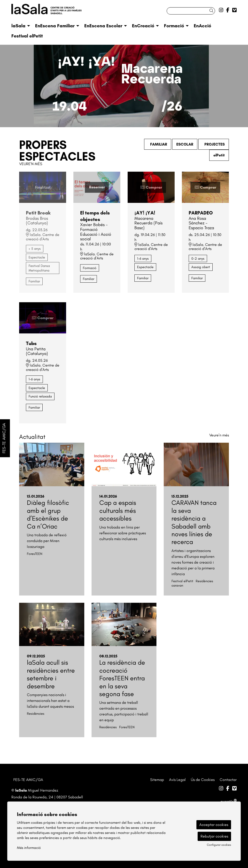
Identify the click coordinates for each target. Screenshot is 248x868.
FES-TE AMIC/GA (28, 780)
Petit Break (38, 213)
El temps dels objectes (95, 216)
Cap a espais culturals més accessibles (118, 510)
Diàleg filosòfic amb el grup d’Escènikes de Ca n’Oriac (48, 514)
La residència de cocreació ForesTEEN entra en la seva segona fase (122, 678)
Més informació (29, 848)
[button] (212, 11)
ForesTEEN (35, 554)
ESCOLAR (185, 144)
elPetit (219, 155)
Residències (204, 581)
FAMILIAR (158, 144)
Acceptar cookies (214, 825)
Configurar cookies (219, 845)
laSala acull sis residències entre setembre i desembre (51, 674)
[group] (124, 86)
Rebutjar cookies (214, 836)
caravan (177, 585)
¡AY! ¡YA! (145, 213)
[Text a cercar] (191, 11)
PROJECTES (214, 144)
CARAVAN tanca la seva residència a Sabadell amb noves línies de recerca (194, 522)
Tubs (31, 343)
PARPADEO (201, 213)
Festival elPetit (182, 581)
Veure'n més (31, 164)
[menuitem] (221, 10)
